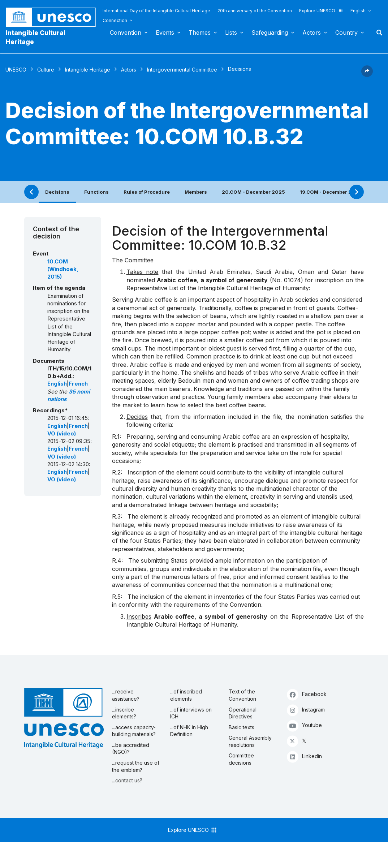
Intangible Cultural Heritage (36, 37)
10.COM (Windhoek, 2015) (63, 269)
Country (346, 33)
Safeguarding (270, 33)
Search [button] (377, 33)
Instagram (306, 710)
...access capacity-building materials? (134, 731)
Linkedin (304, 757)
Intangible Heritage (88, 70)
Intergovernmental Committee (182, 70)
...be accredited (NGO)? (131, 749)
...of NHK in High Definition (189, 731)
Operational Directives (243, 713)
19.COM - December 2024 (331, 192)
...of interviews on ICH (191, 713)
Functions (96, 192)
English (358, 11)
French (78, 384)
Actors (312, 33)
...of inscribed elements (186, 695)
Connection (115, 20)
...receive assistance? (126, 695)
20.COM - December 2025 (253, 192)
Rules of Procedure (147, 192)
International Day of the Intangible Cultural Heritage (156, 11)
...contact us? (127, 780)
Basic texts (242, 727)
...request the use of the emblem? (136, 766)
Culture (46, 70)
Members (196, 192)
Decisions (57, 192)
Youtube (304, 725)
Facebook (307, 694)
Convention (126, 33)
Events (165, 33)
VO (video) (62, 434)
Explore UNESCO (321, 11)
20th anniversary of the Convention (255, 11)
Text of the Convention (242, 695)
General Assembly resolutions (250, 741)
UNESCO (16, 70)
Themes (200, 33)
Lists (231, 33)
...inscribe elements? (124, 713)
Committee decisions (241, 759)
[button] (367, 75)
